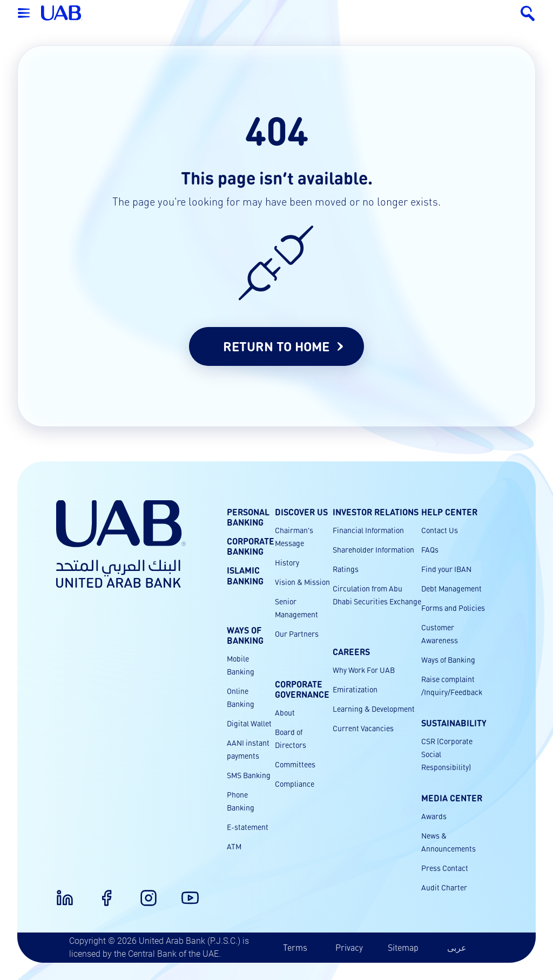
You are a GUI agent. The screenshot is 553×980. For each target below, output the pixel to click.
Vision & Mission (302, 582)
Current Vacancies (363, 728)
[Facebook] (100, 891)
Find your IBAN (446, 569)
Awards (434, 816)
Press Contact (445, 868)
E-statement (248, 827)
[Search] (527, 13)
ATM (234, 846)
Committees (295, 764)
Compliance (295, 784)
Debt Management (451, 588)
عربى (457, 947)
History (287, 562)
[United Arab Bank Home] (121, 544)
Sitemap (403, 947)
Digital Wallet (249, 723)
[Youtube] (184, 891)
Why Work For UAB (364, 670)
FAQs (430, 549)
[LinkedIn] (58, 891)
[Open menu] (24, 13)
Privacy (349, 947)
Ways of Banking (448, 659)
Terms (295, 947)
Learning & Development (374, 709)
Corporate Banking (251, 546)
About (285, 712)
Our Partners (297, 634)
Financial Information (368, 530)
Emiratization (355, 689)
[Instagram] (142, 891)
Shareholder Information (373, 549)
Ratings (346, 569)
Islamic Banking (245, 576)
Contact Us (440, 530)
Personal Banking (248, 517)
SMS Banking (249, 775)
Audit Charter (444, 887)
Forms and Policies (453, 608)
